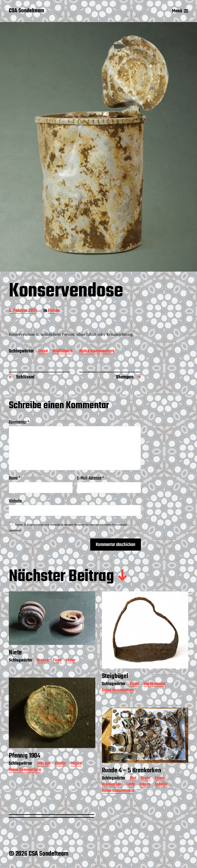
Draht (145, 793)
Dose (43, 351)
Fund (57, 675)
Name (15, 478)
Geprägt (44, 778)
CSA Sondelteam (26, 11)
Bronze (43, 675)
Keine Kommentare (97, 351)
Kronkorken (112, 799)
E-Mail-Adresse (90, 478)
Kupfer (61, 778)
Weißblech (62, 351)
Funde (54, 311)
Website (15, 501)
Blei (133, 793)
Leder (71, 675)
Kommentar (19, 422)
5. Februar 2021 (23, 311)
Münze (76, 778)
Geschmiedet (155, 699)
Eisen (134, 699)
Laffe (131, 799)
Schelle (161, 799)
